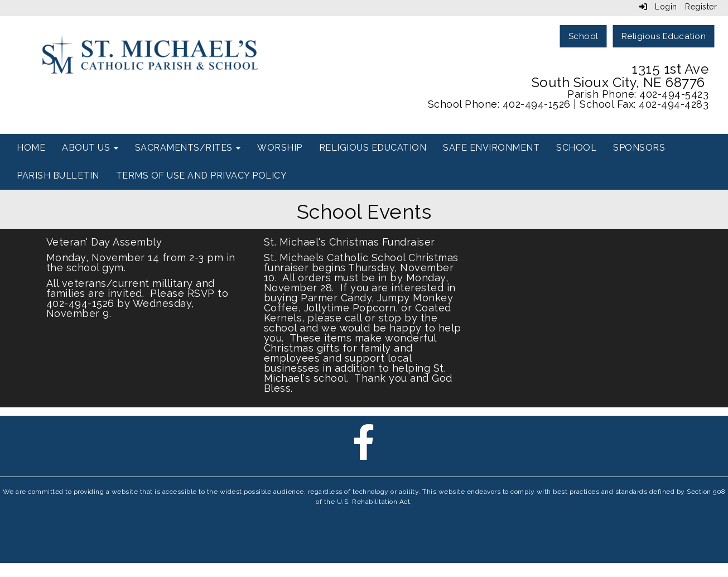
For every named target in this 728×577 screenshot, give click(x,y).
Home (31, 148)
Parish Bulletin (58, 175)
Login (658, 7)
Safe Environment (491, 148)
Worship (280, 148)
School (584, 36)
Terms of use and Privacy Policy (202, 175)
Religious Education (664, 36)
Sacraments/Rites (188, 148)
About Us (90, 148)
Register (701, 7)
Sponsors (639, 148)
